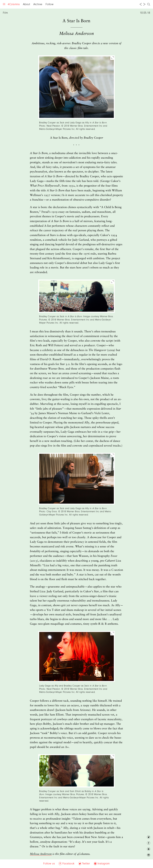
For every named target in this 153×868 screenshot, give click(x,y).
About (27, 4)
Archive (38, 4)
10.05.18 (145, 13)
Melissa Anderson (41, 854)
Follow (49, 4)
